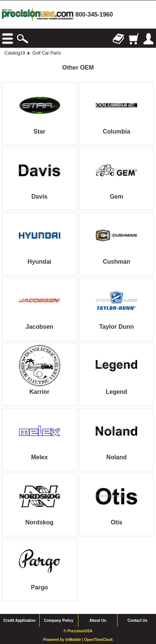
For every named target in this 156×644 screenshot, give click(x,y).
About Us (98, 620)
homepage (38, 14)
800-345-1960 (94, 14)
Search (23, 39)
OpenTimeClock (98, 640)
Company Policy (59, 620)
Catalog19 (15, 53)
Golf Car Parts (46, 53)
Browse (8, 39)
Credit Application (20, 620)
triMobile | (75, 640)
